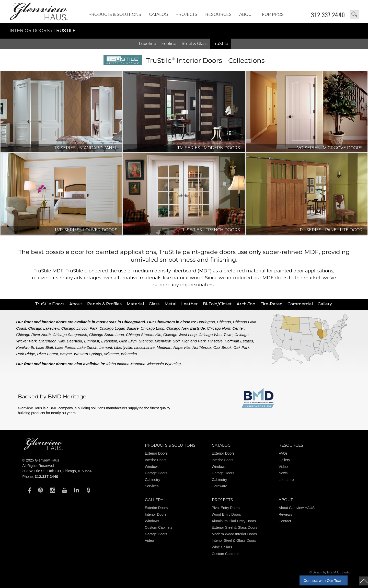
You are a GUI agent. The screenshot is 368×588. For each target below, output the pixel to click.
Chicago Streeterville (144, 335)
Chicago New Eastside (186, 328)
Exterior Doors (156, 453)
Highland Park (194, 341)
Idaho (111, 364)
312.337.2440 (328, 15)
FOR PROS (273, 14)
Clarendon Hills (52, 341)
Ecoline (169, 44)
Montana (138, 364)
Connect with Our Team (324, 580)
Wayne (66, 354)
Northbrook (202, 347)
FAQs (283, 453)
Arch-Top (246, 304)
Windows (152, 467)
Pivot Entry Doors (226, 508)
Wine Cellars (222, 547)
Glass (154, 304)
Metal (170, 304)
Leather (189, 304)
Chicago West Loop (180, 335)
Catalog (158, 14)
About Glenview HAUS (297, 508)
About (247, 14)
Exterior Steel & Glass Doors (235, 527)
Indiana (123, 364)
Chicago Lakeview (44, 328)
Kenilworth (25, 347)
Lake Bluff (45, 347)
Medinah (164, 347)
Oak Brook (222, 347)
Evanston (109, 341)
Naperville (182, 347)
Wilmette (111, 354)
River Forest (48, 354)
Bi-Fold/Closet (217, 304)
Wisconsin (155, 364)
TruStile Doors (50, 304)
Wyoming (173, 364)
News (283, 473)
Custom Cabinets (159, 527)
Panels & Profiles (104, 304)
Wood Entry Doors (226, 514)
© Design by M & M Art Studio (330, 572)
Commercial (300, 304)
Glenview (163, 341)
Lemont (106, 347)
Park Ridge (26, 354)
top (364, 581)
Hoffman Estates (239, 341)
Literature (286, 480)
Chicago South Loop (107, 335)
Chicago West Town (216, 335)
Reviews (285, 514)
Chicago (224, 322)
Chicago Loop (152, 328)
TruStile (220, 44)
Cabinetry (153, 480)
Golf (176, 341)
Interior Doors (30, 31)
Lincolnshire (144, 347)
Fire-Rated (272, 304)
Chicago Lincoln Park (79, 328)
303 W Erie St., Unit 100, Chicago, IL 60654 (57, 471)
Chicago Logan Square (119, 328)
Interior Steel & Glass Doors (234, 540)
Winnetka (129, 354)
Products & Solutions (115, 14)
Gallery (325, 304)
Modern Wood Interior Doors (234, 534)
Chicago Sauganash (70, 335)
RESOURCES (218, 14)
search (355, 15)
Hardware (220, 486)
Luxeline (147, 44)
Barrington (206, 322)
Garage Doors (156, 473)
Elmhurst (92, 341)
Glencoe (146, 341)
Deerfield (74, 341)
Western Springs (88, 354)
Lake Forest (65, 347)
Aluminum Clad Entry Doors (234, 521)
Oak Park (241, 347)
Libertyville (123, 347)
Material (135, 304)
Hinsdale (215, 341)
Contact (285, 521)
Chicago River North (33, 335)
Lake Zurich (87, 347)
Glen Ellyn (128, 341)
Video (283, 467)
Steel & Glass (195, 44)
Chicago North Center (226, 328)
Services (152, 486)
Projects (186, 14)
